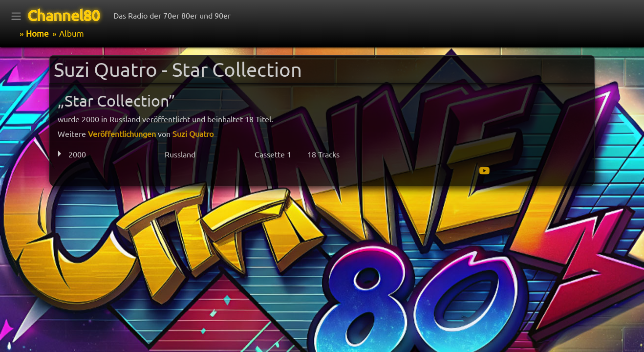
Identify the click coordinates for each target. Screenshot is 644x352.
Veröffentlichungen (122, 133)
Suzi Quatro (193, 133)
